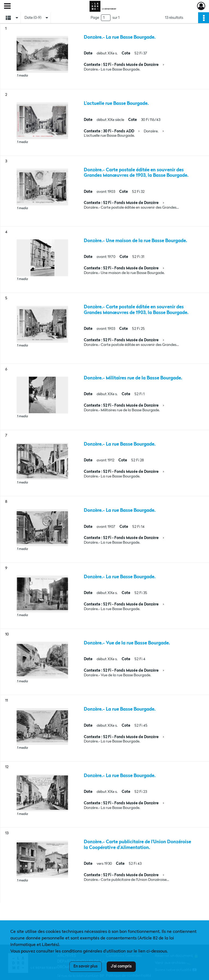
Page (95, 18)
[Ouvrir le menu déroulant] (7, 7)
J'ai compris (121, 966)
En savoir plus (86, 966)
